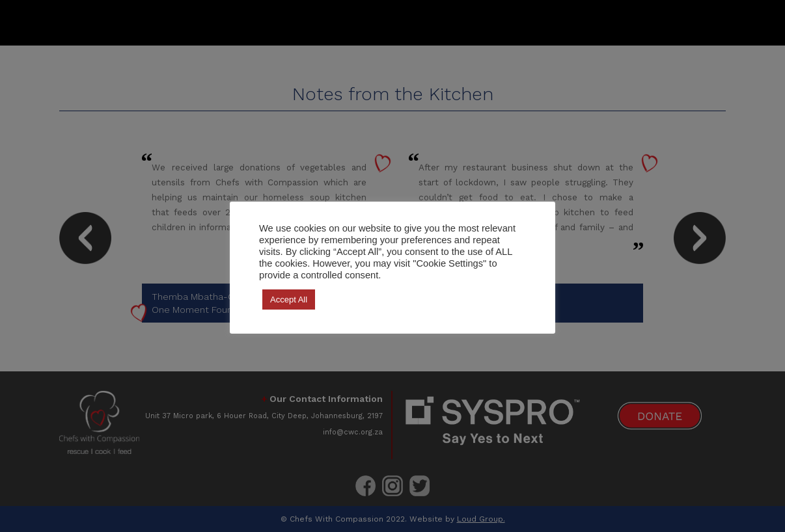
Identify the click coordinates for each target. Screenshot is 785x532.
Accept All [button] (289, 299)
